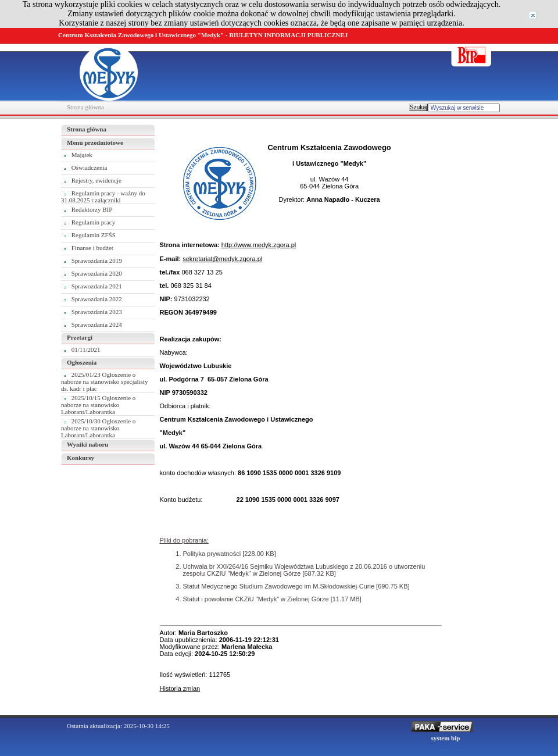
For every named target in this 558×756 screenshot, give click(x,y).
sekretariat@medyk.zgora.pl (222, 259)
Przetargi (80, 337)
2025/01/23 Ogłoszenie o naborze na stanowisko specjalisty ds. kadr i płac (104, 381)
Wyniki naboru (87, 444)
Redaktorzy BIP (92, 209)
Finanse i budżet (92, 248)
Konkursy (81, 458)
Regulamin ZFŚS (94, 235)
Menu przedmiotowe (95, 142)
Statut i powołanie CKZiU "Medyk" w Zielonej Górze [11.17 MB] (272, 599)
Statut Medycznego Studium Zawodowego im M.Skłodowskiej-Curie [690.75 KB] (296, 586)
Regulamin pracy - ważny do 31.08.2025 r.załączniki (103, 197)
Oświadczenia (90, 167)
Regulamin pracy (93, 222)
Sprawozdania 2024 (97, 324)
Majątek (82, 155)
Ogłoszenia (82, 362)
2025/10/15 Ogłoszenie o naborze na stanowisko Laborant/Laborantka (98, 405)
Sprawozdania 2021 (97, 286)
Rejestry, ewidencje (96, 180)
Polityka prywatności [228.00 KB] (230, 554)
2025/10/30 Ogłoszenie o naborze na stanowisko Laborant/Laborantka (98, 428)
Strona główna (85, 107)
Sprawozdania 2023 (97, 312)
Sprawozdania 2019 (97, 261)
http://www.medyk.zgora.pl (259, 245)
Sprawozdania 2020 (97, 273)
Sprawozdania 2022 (97, 299)
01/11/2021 (86, 350)
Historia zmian (180, 689)
